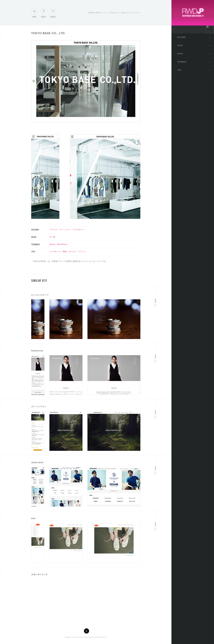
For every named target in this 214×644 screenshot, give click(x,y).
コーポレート (55, 251)
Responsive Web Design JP (85, 637)
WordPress (62, 244)
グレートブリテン (39, 407)
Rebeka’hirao (37, 351)
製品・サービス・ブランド (75, 251)
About (44, 14)
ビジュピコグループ (40, 295)
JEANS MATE (37, 463)
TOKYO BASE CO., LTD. (48, 33)
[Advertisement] (55, 599)
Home (34, 14)
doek (33, 518)
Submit (53, 14)
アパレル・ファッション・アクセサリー (67, 230)
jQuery (53, 244)
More (156, 301)
